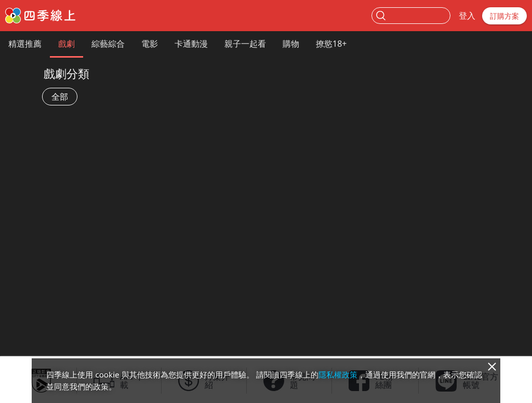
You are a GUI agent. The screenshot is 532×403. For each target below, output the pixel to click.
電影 (150, 44)
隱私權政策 (338, 374)
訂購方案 (504, 16)
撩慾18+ (331, 44)
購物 (291, 44)
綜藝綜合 (108, 44)
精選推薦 (25, 44)
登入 (467, 16)
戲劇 (66, 44)
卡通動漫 (191, 44)
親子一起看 (245, 44)
